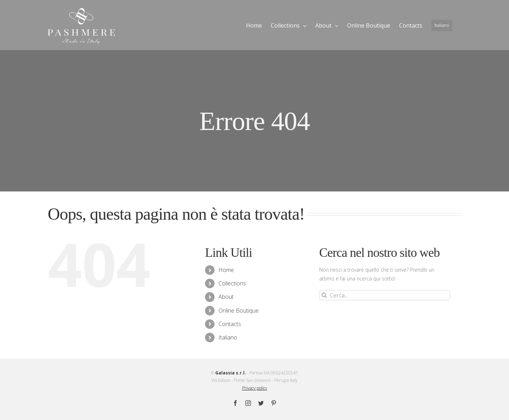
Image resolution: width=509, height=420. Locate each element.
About (226, 297)
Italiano (228, 337)
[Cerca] (324, 295)
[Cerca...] (385, 295)
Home (226, 270)
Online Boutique (239, 310)
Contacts (230, 324)
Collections (232, 283)
